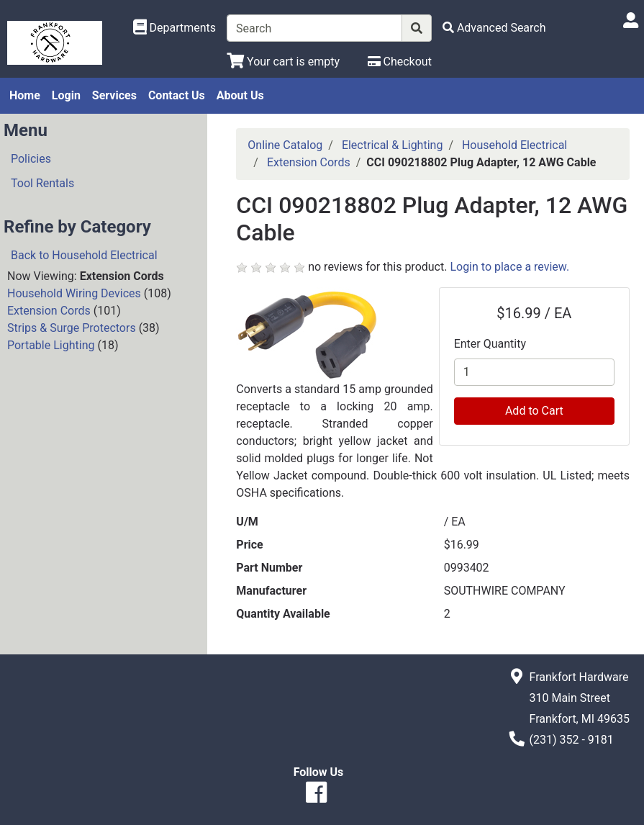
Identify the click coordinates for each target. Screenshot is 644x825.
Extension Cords (49, 311)
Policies (31, 159)
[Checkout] (400, 62)
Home (25, 95)
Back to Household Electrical (84, 255)
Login (66, 95)
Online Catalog (285, 145)
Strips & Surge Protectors (72, 328)
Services (114, 95)
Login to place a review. (509, 267)
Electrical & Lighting (393, 145)
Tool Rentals (42, 183)
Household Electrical (514, 145)
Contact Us (177, 95)
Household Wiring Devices (74, 293)
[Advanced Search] (494, 28)
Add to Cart (534, 411)
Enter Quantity (490, 344)
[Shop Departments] (175, 28)
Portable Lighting (51, 345)
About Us (240, 95)
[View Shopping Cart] (283, 62)
